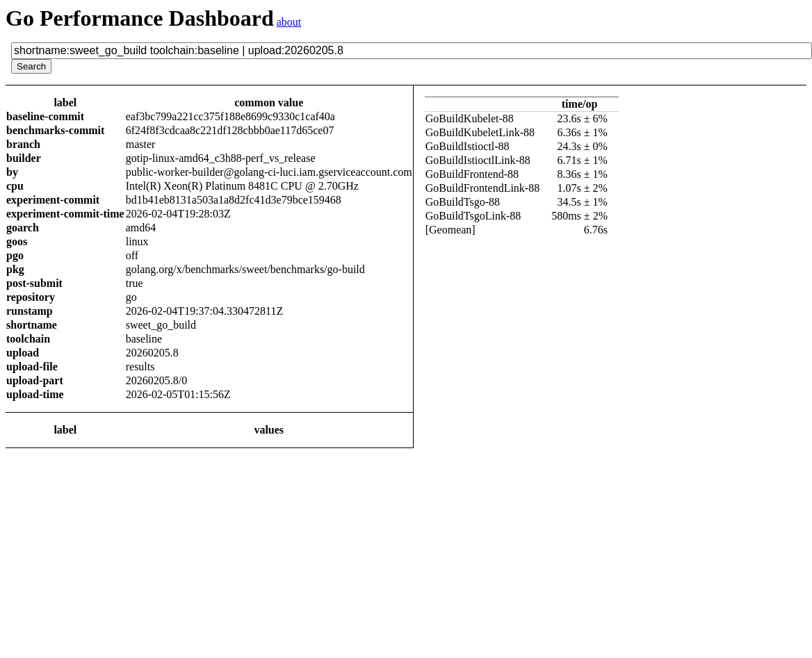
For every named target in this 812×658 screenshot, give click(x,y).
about (289, 22)
